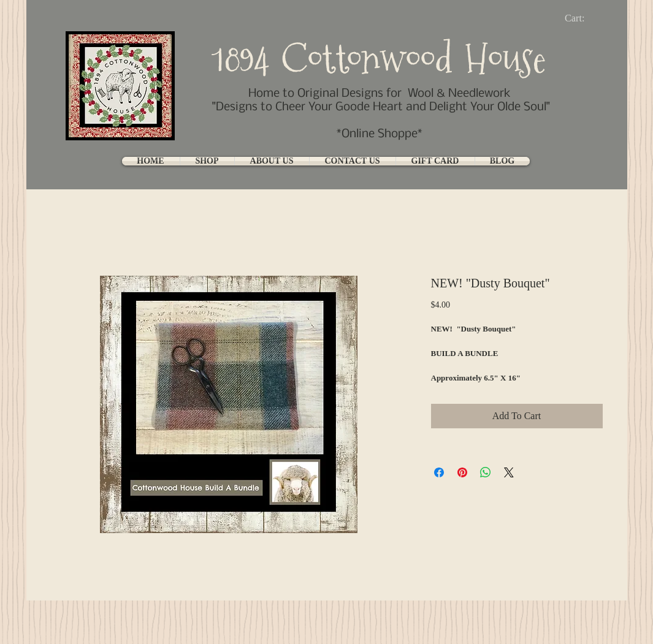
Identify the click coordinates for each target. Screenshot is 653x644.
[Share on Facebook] (439, 472)
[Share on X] (509, 472)
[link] (585, 18)
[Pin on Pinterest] (462, 472)
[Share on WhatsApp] (486, 472)
